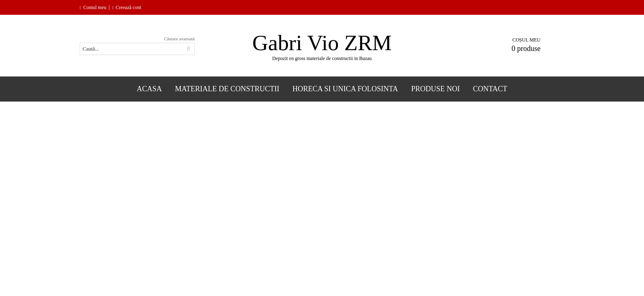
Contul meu (95, 7)
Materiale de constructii (227, 89)
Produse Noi (436, 89)
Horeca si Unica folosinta (345, 89)
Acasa (149, 89)
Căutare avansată (179, 39)
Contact (490, 89)
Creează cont (128, 7)
